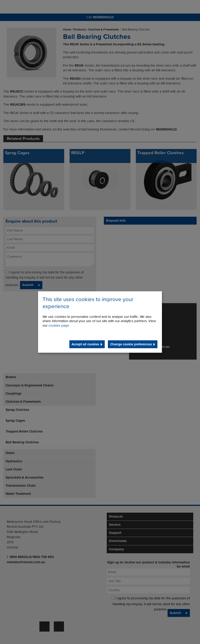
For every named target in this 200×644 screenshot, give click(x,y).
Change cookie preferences (131, 344)
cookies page (59, 325)
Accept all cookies (85, 344)
